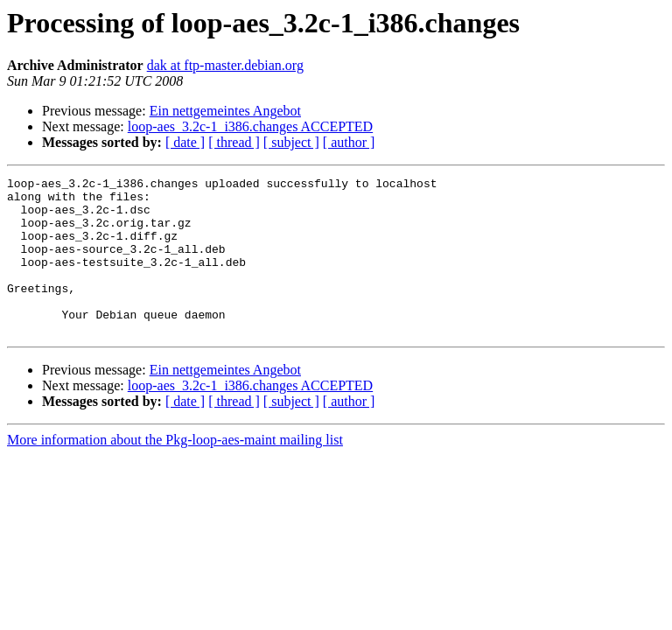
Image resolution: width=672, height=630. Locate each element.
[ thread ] (234, 142)
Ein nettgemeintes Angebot (225, 111)
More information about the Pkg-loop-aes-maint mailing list (175, 471)
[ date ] (185, 142)
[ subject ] (291, 142)
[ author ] (349, 142)
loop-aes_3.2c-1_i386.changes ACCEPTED (250, 126)
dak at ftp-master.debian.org (225, 65)
